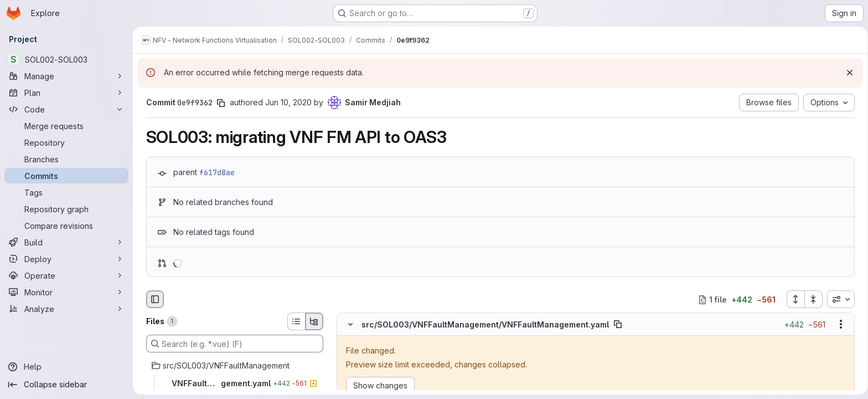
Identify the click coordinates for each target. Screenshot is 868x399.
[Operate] (66, 275)
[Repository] (66, 142)
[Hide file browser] (153, 299)
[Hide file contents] (348, 325)
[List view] (294, 321)
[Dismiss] (846, 73)
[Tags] (66, 192)
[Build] (66, 242)
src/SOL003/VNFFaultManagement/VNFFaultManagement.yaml (483, 324)
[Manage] (66, 76)
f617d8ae (215, 172)
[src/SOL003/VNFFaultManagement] (232, 366)
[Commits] (66, 176)
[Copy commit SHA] (219, 103)
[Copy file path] (616, 325)
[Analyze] (66, 309)
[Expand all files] (793, 299)
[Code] (66, 109)
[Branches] (66, 159)
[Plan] (66, 93)
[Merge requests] (66, 126)
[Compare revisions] (66, 226)
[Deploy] (66, 259)
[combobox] (839, 299)
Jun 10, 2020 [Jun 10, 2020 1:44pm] (286, 102)
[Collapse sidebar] (66, 385)
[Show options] (839, 325)
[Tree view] (312, 321)
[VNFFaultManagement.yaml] (232, 383)
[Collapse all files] (812, 299)
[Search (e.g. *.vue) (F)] (232, 344)
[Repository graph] (66, 209)
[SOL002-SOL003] (66, 59)
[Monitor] (66, 292)
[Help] (66, 367)
